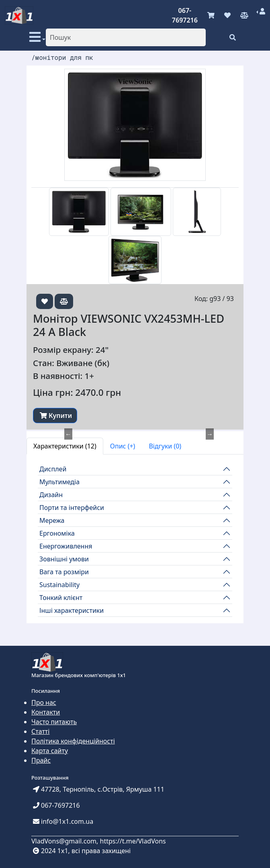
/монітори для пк (62, 57)
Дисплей (53, 469)
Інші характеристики (72, 610)
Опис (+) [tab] (123, 446)
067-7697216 (185, 15)
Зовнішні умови (64, 559)
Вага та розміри (64, 572)
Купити (56, 416)
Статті (40, 731)
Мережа (52, 520)
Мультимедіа (59, 482)
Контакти (46, 712)
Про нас (44, 702)
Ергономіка (57, 533)
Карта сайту (50, 751)
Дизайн (51, 495)
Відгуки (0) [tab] (165, 446)
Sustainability (59, 585)
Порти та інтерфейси (72, 508)
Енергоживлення (66, 546)
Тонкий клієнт (61, 598)
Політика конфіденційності (73, 741)
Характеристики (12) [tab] (65, 446)
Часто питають (54, 722)
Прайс (41, 760)
